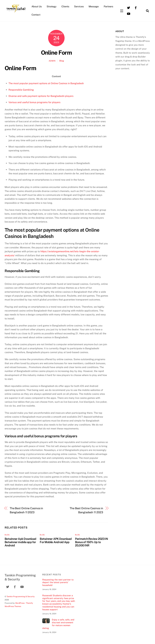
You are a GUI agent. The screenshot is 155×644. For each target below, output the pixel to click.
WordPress (20, 603)
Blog (62, 61)
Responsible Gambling (21, 90)
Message (94, 6)
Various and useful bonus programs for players (34, 102)
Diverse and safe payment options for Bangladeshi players (41, 96)
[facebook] (136, 8)
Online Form (56, 53)
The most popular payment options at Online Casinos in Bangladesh (46, 83)
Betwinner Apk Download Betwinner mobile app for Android (20, 542)
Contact (36, 15)
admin (52, 61)
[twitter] (129, 8)
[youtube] (129, 14)
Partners (108, 6)
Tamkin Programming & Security (21, 596)
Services (79, 6)
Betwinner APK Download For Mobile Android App (56, 540)
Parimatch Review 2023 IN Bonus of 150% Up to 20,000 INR (92, 542)
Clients (65, 6)
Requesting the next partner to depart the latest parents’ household (58, 582)
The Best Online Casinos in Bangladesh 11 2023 (26, 510)
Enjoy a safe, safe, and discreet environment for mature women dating (58, 624)
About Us (37, 6)
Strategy (52, 6)
